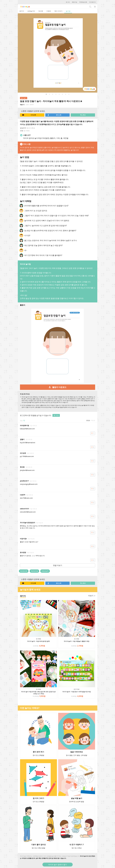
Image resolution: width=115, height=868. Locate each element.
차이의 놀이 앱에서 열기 (58, 865)
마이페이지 (92, 2)
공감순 (88, 420)
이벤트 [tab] (49, 11)
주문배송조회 (83, 2)
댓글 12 (22, 105)
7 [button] (66, 94)
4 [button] (56, 94)
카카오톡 (29, 115)
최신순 (93, 420)
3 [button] (53, 94)
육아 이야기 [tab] (58, 11)
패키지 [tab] (22, 11)
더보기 (92, 596)
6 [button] (62, 94)
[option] (58, 53)
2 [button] (49, 94)
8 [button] (69, 94)
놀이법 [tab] (68, 11)
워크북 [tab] (41, 11)
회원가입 (75, 2)
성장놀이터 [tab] (31, 11)
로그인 (68, 2)
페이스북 (54, 115)
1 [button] (46, 94)
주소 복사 (83, 115)
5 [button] (59, 94)
